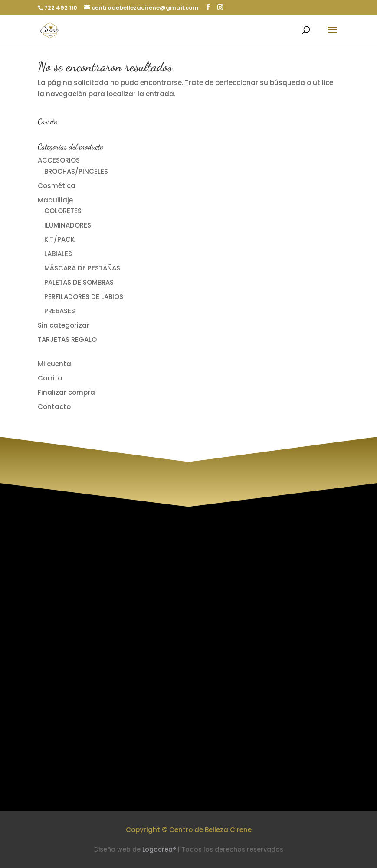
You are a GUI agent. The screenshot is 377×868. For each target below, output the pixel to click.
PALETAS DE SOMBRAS (79, 282)
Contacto (54, 407)
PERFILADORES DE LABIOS (84, 297)
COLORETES (63, 211)
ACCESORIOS (59, 160)
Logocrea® (159, 849)
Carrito (50, 378)
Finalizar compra (66, 392)
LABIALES (58, 254)
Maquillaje (55, 200)
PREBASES (60, 311)
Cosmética (57, 186)
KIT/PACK (59, 239)
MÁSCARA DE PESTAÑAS (82, 268)
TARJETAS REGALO (67, 340)
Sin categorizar (64, 325)
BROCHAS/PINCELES (76, 171)
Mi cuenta (54, 364)
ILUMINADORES (68, 225)
